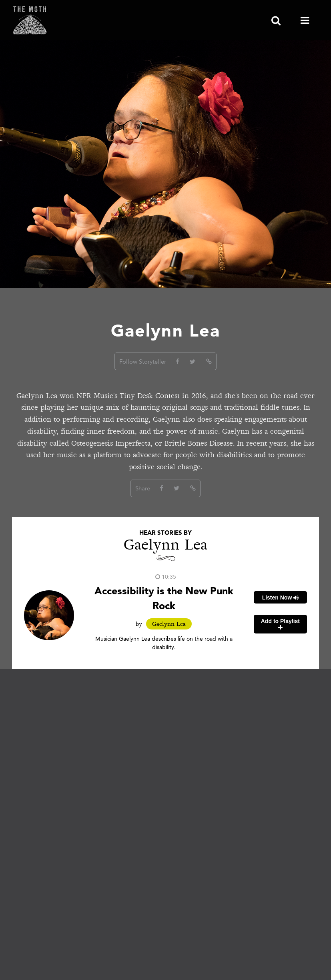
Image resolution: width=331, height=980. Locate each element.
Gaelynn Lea (169, 624)
